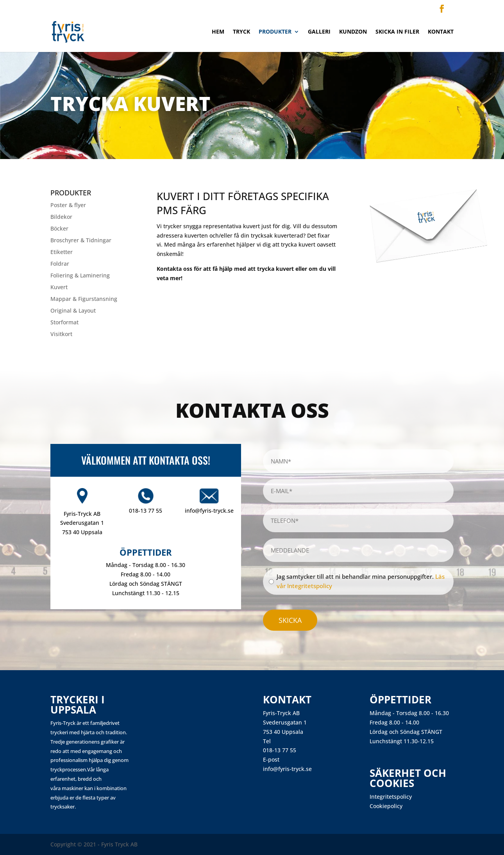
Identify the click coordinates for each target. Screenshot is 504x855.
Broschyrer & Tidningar (81, 241)
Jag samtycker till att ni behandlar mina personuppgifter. (361, 581)
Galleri (319, 32)
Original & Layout (73, 311)
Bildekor (61, 217)
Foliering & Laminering (80, 276)
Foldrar (60, 264)
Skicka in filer (397, 32)
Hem (218, 32)
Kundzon (353, 32)
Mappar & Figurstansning (84, 299)
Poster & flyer (68, 206)
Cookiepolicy (386, 806)
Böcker (59, 229)
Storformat (64, 323)
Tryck (241, 32)
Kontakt (441, 32)
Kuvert (59, 288)
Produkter (275, 32)
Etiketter (62, 252)
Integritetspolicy (391, 797)
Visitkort (61, 334)
